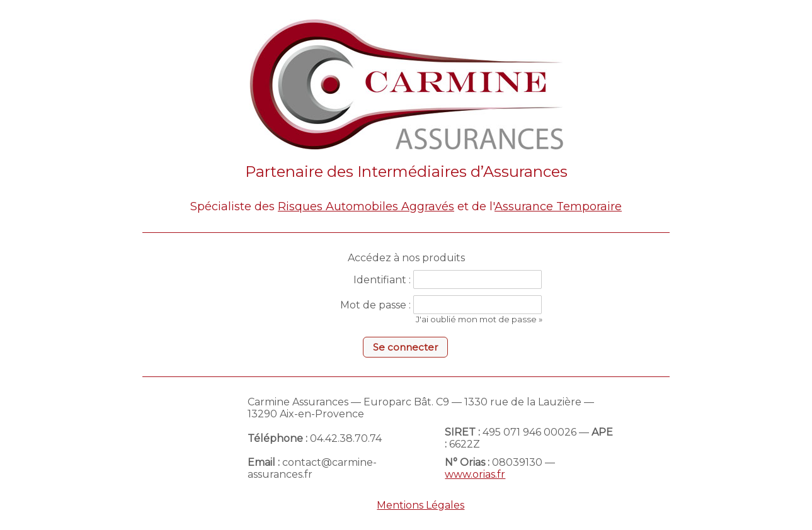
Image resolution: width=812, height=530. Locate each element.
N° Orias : (467, 462)
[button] (405, 347)
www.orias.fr (475, 474)
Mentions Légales (420, 505)
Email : (264, 462)
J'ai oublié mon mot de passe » (479, 319)
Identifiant (380, 280)
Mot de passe (373, 305)
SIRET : (462, 432)
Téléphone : (277, 438)
